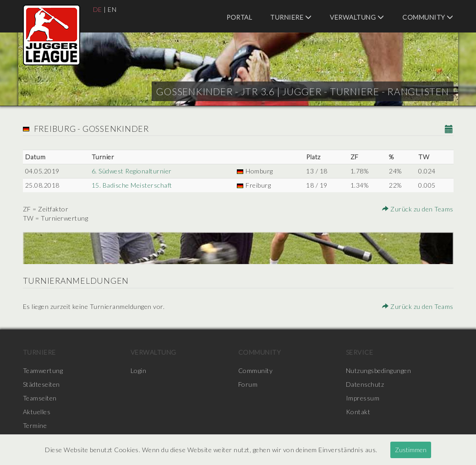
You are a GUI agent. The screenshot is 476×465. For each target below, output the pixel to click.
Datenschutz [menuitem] (365, 384)
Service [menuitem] (360, 352)
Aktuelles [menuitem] (37, 412)
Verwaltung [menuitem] (357, 17)
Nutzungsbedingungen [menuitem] (379, 370)
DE (98, 9)
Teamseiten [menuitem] (40, 398)
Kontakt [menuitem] (358, 412)
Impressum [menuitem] (363, 398)
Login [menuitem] (139, 370)
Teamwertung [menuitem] (43, 370)
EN (112, 9)
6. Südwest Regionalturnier (132, 171)
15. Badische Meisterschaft (132, 185)
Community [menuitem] (428, 17)
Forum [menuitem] (248, 384)
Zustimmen (411, 450)
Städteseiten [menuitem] (41, 384)
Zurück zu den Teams (418, 209)
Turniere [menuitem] (291, 17)
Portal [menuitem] (239, 17)
